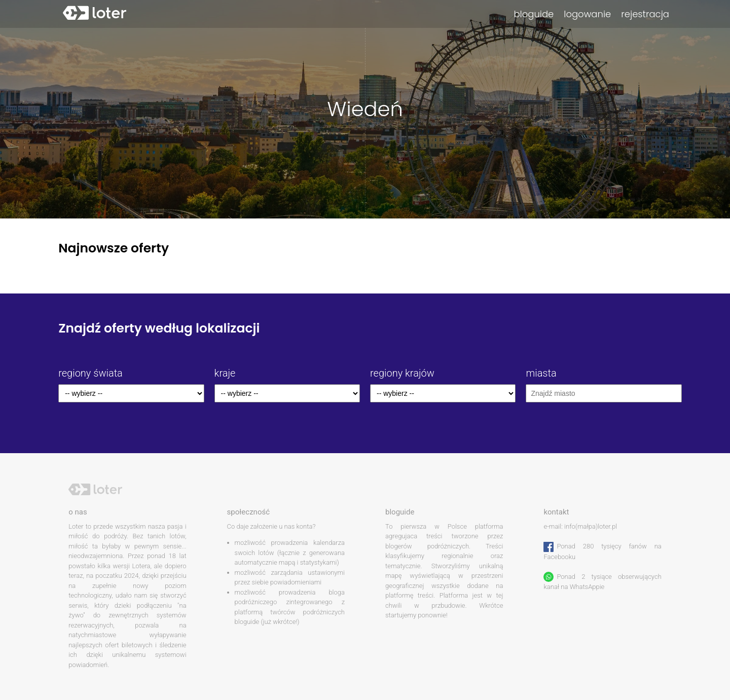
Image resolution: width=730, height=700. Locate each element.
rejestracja (645, 14)
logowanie (587, 14)
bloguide (534, 14)
